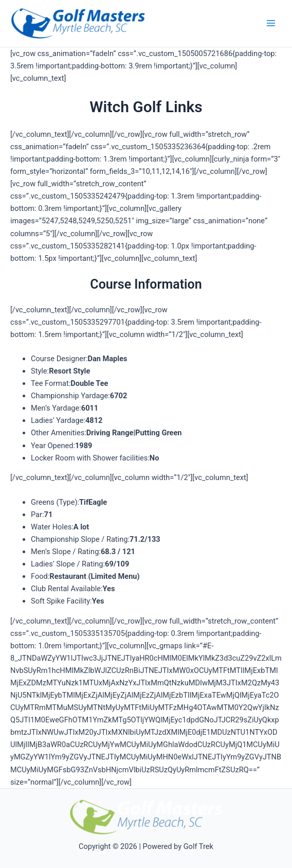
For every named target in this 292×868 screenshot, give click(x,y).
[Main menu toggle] (271, 23)
